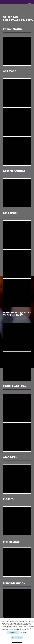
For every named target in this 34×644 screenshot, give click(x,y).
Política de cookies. (17, 642)
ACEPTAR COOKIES (17, 638)
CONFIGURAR (23, 633)
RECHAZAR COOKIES (13, 633)
